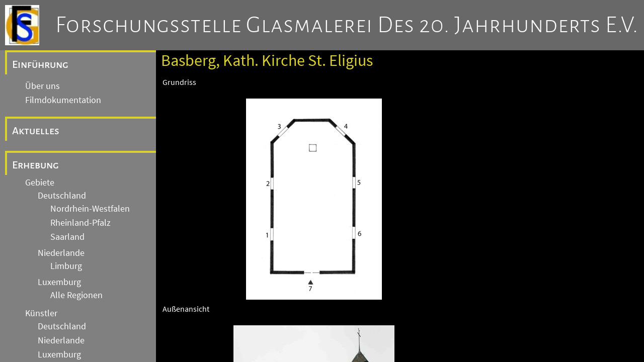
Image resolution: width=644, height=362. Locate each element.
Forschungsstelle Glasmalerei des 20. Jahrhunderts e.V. (347, 25)
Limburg (66, 266)
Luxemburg (59, 282)
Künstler (41, 313)
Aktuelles (36, 131)
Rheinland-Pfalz (80, 223)
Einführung (40, 64)
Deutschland (62, 196)
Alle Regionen (76, 295)
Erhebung (35, 165)
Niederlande (61, 253)
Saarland (67, 237)
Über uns (43, 86)
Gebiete (40, 183)
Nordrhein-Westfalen (90, 209)
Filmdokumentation (63, 100)
